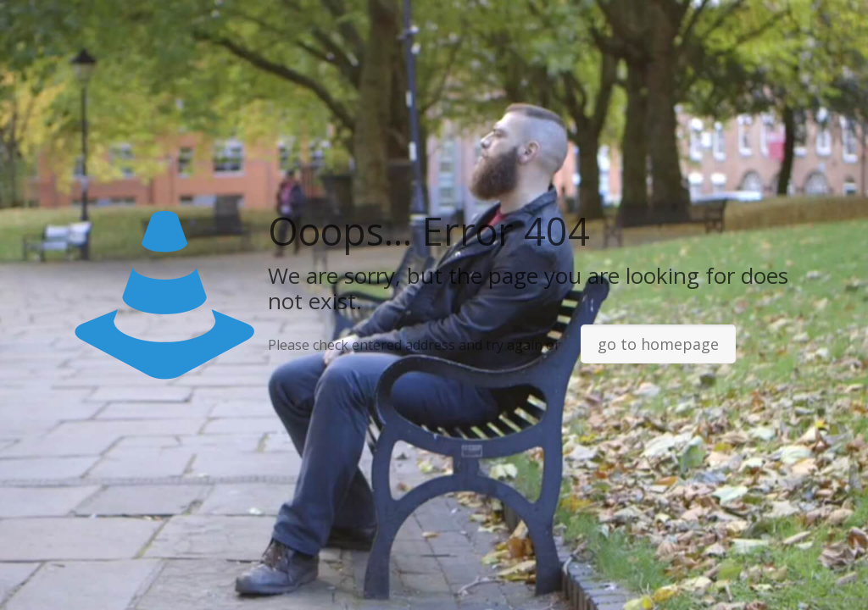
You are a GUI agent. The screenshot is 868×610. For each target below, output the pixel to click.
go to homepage (658, 344)
